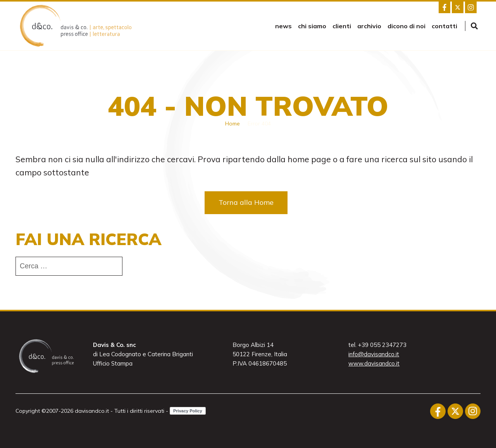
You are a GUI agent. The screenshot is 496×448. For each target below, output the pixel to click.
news (283, 26)
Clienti (342, 26)
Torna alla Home (246, 202)
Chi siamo (312, 26)
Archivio (369, 26)
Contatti (444, 26)
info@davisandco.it (374, 354)
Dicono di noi (406, 26)
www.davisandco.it (374, 363)
